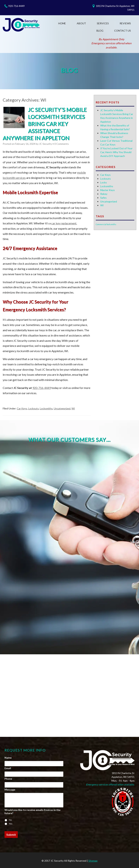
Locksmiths (46, 408)
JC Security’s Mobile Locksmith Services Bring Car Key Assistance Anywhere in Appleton (45, 124)
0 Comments (62, 144)
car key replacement (64, 223)
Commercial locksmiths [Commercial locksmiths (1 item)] (106, 224)
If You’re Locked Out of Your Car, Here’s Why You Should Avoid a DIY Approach (116, 152)
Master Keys (108, 190)
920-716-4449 (16, 6)
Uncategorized (62, 408)
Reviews (125, 23)
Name (9, 758)
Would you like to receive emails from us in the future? (32, 811)
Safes (103, 198)
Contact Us (123, 31)
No (10, 820)
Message (10, 790)
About (81, 23)
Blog (100, 31)
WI (73, 408)
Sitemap (93, 861)
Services (103, 23)
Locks (104, 182)
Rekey (104, 194)
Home (62, 23)
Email (9, 768)
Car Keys (22, 408)
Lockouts (33, 408)
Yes (11, 824)
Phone (8, 779)
